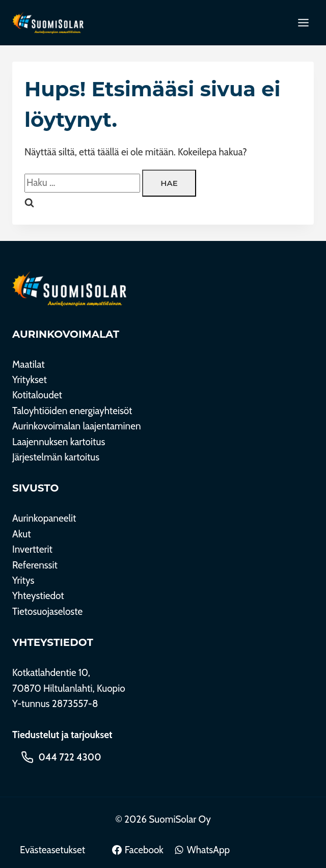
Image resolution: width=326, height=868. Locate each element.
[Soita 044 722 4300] (61, 757)
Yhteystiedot (38, 596)
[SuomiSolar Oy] (69, 289)
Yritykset (30, 380)
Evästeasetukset (52, 850)
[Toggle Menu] (303, 23)
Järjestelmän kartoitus (56, 457)
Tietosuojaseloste (47, 612)
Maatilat (29, 364)
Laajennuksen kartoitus (59, 442)
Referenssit (35, 565)
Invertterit (32, 549)
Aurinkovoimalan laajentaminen (77, 426)
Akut (22, 534)
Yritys (23, 580)
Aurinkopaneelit (44, 518)
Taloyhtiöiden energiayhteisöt (72, 411)
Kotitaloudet (37, 395)
